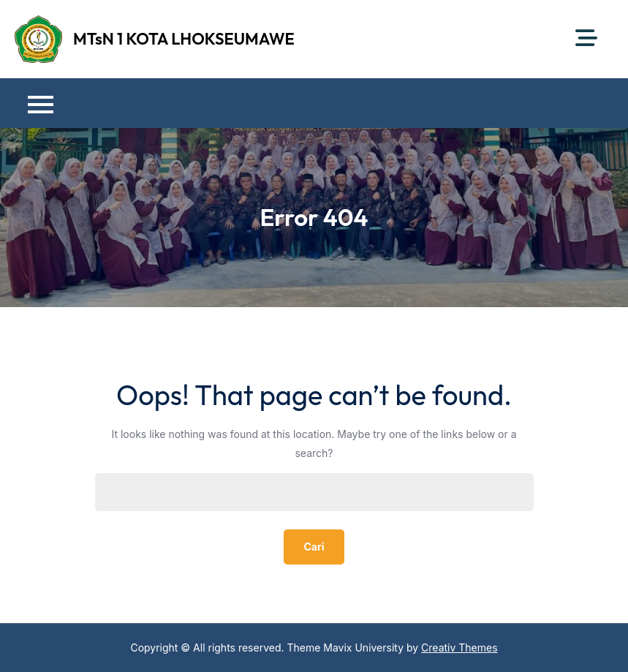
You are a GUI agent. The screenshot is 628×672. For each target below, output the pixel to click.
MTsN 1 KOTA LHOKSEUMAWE (184, 39)
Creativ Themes (459, 648)
